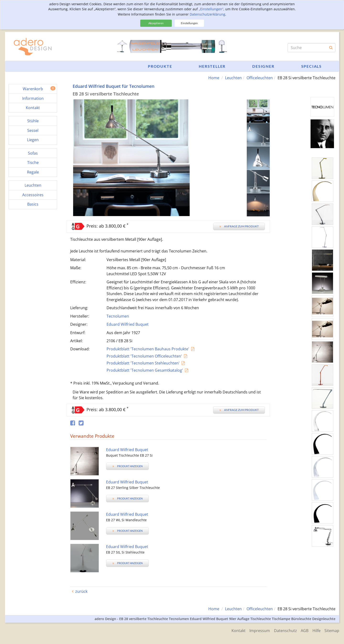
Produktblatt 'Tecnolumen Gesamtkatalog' (145, 370)
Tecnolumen (118, 316)
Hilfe (316, 630)
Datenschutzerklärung (207, 14)
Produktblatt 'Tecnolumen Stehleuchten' (143, 363)
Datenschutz (283, 630)
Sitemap (332, 630)
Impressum (256, 630)
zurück (81, 591)
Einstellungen (189, 23)
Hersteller (212, 66)
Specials (312, 66)
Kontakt (234, 630)
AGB (303, 630)
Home (214, 78)
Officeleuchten (260, 78)
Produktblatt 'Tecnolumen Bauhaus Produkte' (148, 349)
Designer (263, 66)
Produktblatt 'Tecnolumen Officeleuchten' (144, 356)
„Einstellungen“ (211, 9)
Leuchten (233, 78)
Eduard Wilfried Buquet (128, 324)
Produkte (160, 66)
